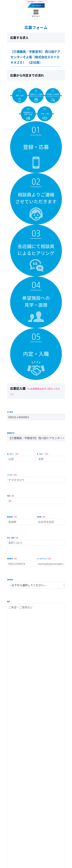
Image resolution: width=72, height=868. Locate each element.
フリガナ (12, 475)
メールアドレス (44, 559)
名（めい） (43, 454)
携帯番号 (12, 559)
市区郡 (41, 517)
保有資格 (10, 580)
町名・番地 (13, 538)
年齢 (11, 496)
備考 (9, 602)
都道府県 (12, 517)
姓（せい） (13, 454)
